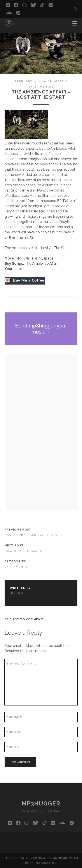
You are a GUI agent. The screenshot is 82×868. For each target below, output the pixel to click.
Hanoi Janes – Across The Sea (31, 535)
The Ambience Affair (41, 264)
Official (29, 258)
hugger (57, 81)
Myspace (46, 258)
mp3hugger (41, 804)
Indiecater (37, 211)
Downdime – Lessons (23, 551)
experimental (41, 87)
